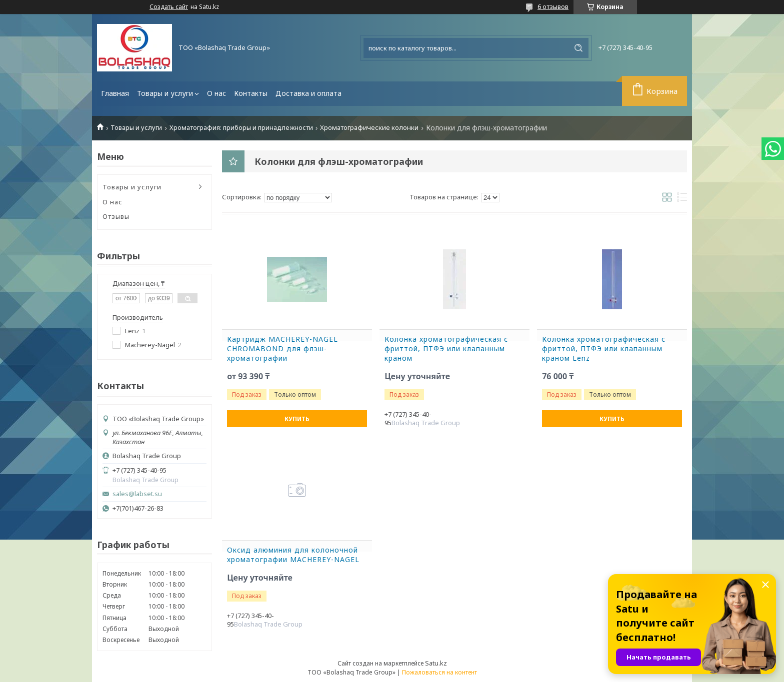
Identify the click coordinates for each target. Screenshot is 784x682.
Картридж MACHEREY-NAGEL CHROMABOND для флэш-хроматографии (282, 349)
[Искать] (578, 48)
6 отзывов (553, 6)
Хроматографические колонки (369, 128)
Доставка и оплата (308, 93)
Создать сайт (169, 7)
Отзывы (116, 216)
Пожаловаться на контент (439, 672)
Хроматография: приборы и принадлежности (241, 128)
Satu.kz (436, 663)
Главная (115, 93)
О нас (216, 93)
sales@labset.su (137, 494)
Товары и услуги (165, 93)
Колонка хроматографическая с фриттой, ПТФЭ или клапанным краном (446, 349)
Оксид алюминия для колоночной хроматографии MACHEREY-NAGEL (293, 555)
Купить (297, 419)
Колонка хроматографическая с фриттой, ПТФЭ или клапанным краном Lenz (604, 349)
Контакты (251, 93)
